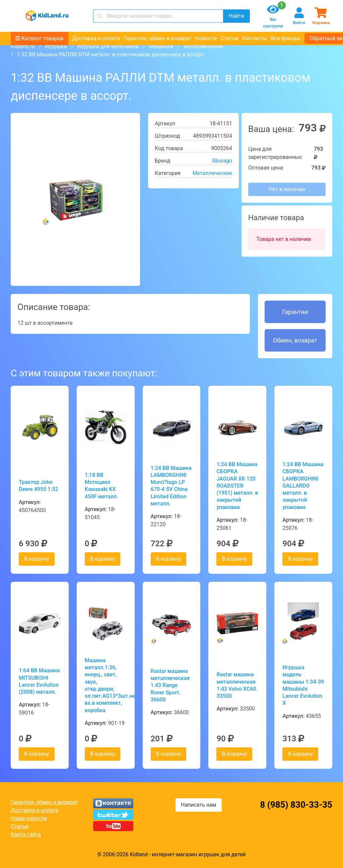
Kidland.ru (23, 46)
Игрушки (56, 46)
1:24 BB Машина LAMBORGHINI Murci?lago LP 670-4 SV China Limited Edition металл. (171, 486)
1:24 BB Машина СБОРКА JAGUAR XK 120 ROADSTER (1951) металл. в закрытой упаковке (237, 486)
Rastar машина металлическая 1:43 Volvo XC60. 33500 (237, 685)
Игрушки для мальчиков (108, 46)
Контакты (254, 38)
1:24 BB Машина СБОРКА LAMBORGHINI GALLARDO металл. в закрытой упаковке (303, 486)
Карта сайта (26, 834)
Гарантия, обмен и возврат (158, 38)
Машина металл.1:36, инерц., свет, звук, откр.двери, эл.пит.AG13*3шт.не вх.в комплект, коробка (106, 685)
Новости (206, 38)
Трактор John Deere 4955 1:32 (39, 486)
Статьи (229, 38)
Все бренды (286, 38)
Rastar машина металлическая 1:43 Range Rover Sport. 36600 (170, 685)
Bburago (222, 161)
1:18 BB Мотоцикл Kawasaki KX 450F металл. (101, 486)
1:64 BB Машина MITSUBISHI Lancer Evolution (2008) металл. (39, 681)
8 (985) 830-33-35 (296, 805)
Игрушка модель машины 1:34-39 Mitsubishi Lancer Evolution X (303, 685)
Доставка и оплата (96, 38)
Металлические (203, 46)
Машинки (161, 46)
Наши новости (29, 818)
